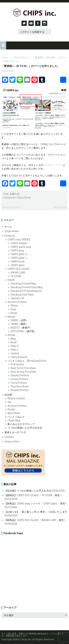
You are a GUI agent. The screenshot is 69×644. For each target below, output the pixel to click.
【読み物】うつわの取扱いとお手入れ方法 (28, 490)
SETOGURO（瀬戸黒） (24, 331)
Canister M (17, 298)
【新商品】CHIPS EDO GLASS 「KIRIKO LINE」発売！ (35, 520)
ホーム (8, 226)
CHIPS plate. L (19, 257)
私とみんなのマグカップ (21, 424)
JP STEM (16, 276)
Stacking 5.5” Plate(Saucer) (26, 290)
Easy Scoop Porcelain (24, 371)
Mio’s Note (14, 413)
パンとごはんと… (17, 416)
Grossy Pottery (19, 379)
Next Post (59, 207)
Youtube (31, 23)
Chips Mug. (14, 420)
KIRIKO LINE (18, 272)
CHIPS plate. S (19, 254)
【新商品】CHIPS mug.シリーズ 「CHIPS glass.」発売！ (36, 503)
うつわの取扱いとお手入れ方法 (25, 427)
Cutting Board (19, 357)
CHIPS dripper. (19, 243)
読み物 (8, 394)
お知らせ (14, 194)
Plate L (15, 349)
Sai (9, 402)
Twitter (24, 23)
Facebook (38, 23)
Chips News (24, 197)
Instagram (45, 23)
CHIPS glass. (18, 265)
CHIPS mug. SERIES (19, 239)
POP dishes (17, 364)
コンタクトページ (53, 165)
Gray (13, 309)
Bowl (14, 342)
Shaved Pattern (20, 375)
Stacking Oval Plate (22, 294)
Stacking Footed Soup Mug (27, 287)
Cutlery (15, 353)
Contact (9, 437)
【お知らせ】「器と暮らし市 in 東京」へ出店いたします (36, 511)
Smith (11, 279)
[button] (3, 45)
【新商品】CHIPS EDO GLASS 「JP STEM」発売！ (33, 495)
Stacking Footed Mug (23, 283)
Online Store (12, 441)
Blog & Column (16, 398)
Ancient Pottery (17, 301)
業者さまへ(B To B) (15, 432)
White (14, 305)
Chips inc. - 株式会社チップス (34, 12)
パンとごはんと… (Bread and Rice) (27, 360)
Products (10, 235)
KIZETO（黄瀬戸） (21, 327)
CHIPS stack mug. (21, 246)
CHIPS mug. (17, 250)
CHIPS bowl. (18, 261)
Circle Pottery (19, 382)
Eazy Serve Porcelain (23, 368)
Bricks (11, 335)
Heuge (11, 316)
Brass (14, 313)
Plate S (15, 346)
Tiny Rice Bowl (20, 386)
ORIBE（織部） (19, 324)
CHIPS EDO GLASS (18, 268)
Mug (13, 338)
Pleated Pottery (20, 390)
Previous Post (13, 207)
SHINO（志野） (19, 320)
